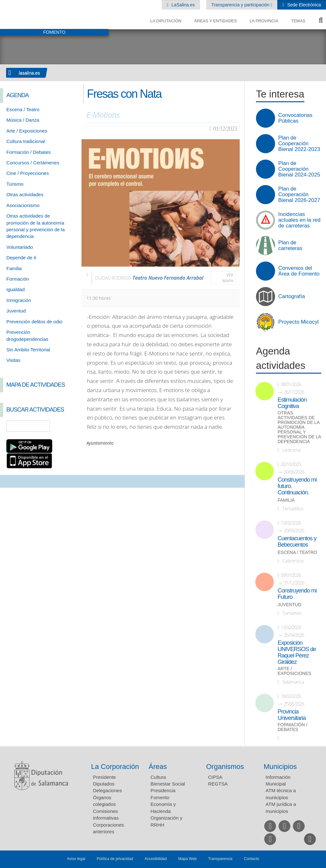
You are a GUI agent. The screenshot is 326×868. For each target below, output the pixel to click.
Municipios (280, 767)
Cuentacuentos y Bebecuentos (297, 542)
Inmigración (19, 300)
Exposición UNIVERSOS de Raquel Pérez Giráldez (297, 652)
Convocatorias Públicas (295, 118)
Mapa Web (188, 859)
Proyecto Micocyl (298, 322)
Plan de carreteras (290, 246)
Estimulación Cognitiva (292, 403)
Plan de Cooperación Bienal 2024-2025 (299, 169)
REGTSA (218, 784)
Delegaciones (107, 790)
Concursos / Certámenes (33, 163)
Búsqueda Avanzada (67, 426)
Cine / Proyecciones (28, 173)
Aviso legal (76, 859)
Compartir (8, 481)
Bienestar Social (168, 784)
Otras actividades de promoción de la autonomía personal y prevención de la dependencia (299, 427)
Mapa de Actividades (36, 385)
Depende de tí (21, 258)
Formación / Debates (28, 152)
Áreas (158, 767)
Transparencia (220, 859)
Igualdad (16, 289)
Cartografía (292, 297)
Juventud (16, 311)
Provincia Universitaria (292, 715)
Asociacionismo (23, 205)
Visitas (13, 360)
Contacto (252, 859)
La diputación (166, 21)
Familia (14, 268)
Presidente (104, 777)
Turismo (15, 184)
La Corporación (115, 767)
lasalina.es (29, 73)
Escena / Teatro (23, 109)
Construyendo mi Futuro (297, 594)
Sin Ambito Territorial (28, 350)
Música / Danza (23, 120)
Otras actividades (25, 194)
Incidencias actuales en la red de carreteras (299, 220)
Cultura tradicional (26, 141)
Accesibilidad (156, 859)
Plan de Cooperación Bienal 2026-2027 (299, 195)
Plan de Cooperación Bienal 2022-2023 (299, 144)
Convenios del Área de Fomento (299, 271)
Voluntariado (20, 247)
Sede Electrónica (303, 5)
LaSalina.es (183, 5)
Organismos (225, 767)
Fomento (160, 797)
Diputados (104, 784)
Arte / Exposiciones (27, 131)
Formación (18, 279)
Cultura (158, 777)
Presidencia (163, 790)
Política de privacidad (115, 859)
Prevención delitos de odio (34, 322)
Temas (298, 21)
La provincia (264, 21)
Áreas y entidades (216, 21)
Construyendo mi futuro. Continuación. (297, 486)
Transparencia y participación (241, 5)
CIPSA (215, 777)
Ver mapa (228, 278)
